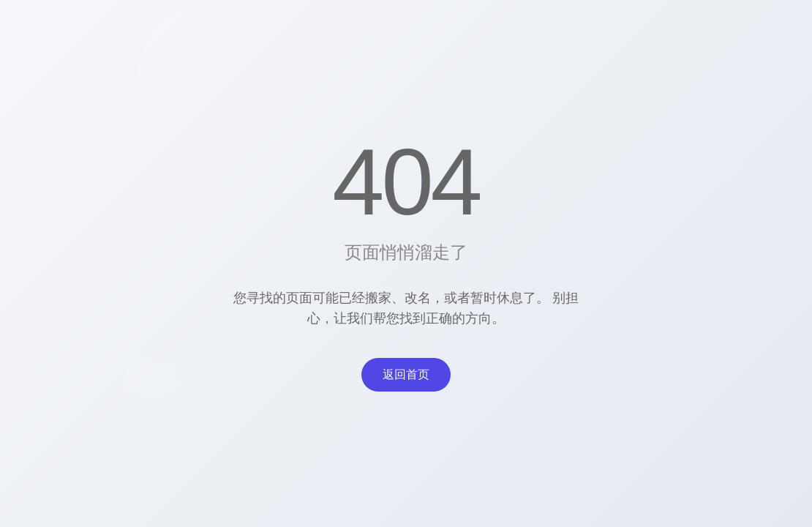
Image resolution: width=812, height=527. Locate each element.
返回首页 (406, 374)
